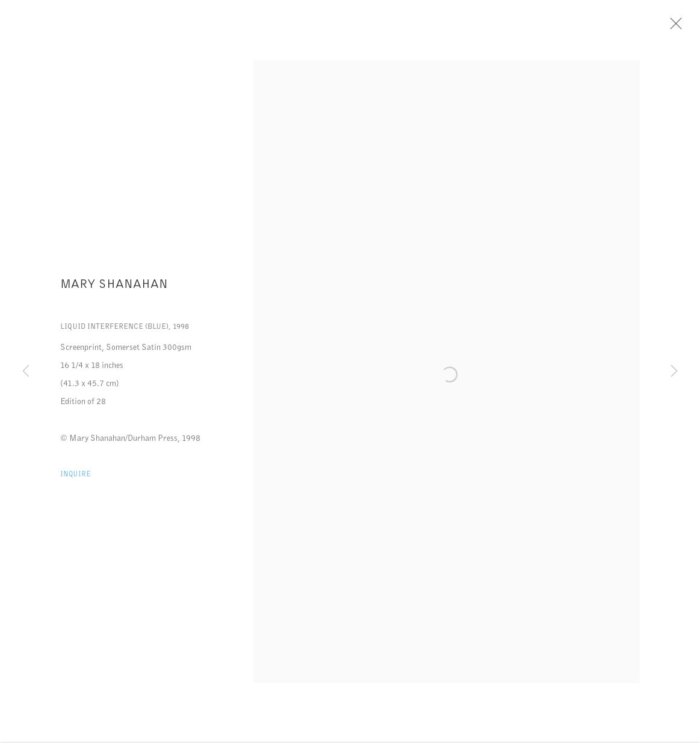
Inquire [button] (76, 477)
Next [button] (674, 371)
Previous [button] (26, 371)
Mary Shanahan (114, 287)
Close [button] (674, 27)
